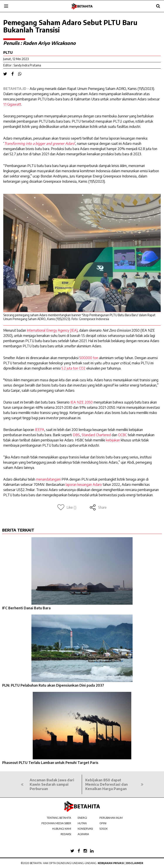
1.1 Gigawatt (12, 104)
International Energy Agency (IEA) (52, 330)
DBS (76, 435)
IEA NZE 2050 (82, 402)
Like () (67, 507)
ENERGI (82, 818)
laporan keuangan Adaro (84, 485)
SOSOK (103, 829)
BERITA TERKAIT (18, 530)
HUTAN (82, 823)
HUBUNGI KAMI (62, 829)
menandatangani (48, 479)
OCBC (122, 435)
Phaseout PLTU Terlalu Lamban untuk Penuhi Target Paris (50, 763)
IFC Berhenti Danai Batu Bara (26, 608)
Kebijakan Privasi (111, 863)
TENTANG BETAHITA (59, 818)
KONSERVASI (85, 829)
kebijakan (113, 440)
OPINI (103, 823)
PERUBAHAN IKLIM (111, 818)
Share (98, 507)
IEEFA (40, 430)
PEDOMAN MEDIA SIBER (56, 823)
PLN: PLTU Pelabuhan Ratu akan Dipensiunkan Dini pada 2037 (53, 685)
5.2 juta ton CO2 (73, 368)
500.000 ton (89, 358)
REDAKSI (66, 834)
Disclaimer (135, 863)
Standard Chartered (96, 435)
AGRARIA (83, 834)
